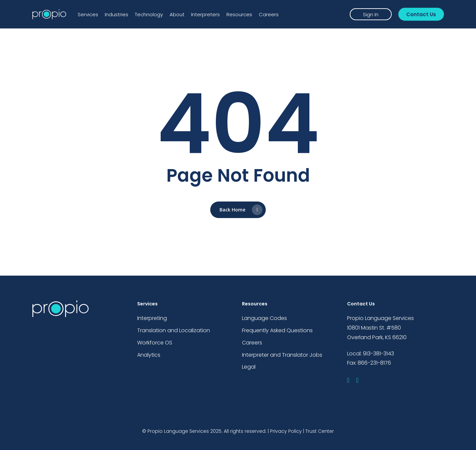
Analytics (149, 355)
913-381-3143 (378, 354)
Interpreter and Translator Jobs (282, 355)
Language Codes (264, 318)
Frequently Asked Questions (277, 330)
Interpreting (152, 318)
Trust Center (320, 431)
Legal (249, 367)
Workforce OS (155, 343)
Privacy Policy (286, 431)
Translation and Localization (174, 330)
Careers (252, 343)
